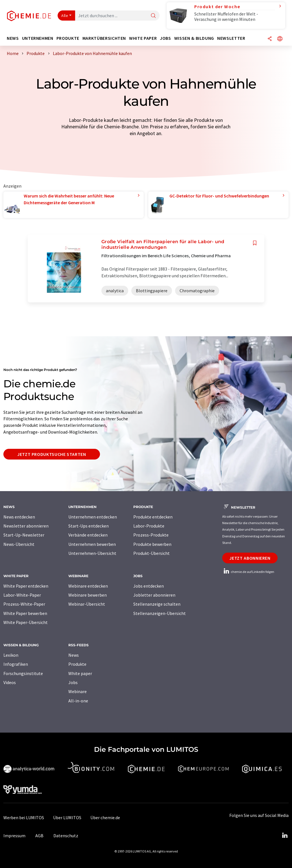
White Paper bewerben (25, 613)
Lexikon (11, 655)
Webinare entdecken (88, 586)
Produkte (77, 664)
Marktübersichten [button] (104, 38)
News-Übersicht (19, 544)
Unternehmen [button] (38, 38)
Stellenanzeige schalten (157, 604)
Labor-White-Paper (22, 595)
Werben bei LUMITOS (24, 818)
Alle (65, 16)
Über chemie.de (105, 818)
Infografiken (16, 664)
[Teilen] (270, 39)
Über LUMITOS (67, 818)
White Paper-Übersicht (26, 622)
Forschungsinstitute (23, 673)
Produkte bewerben (152, 544)
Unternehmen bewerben (92, 544)
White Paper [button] (143, 38)
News (74, 655)
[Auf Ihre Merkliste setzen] (255, 243)
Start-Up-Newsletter (24, 535)
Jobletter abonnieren (154, 595)
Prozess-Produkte (151, 535)
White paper (80, 673)
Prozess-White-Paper (24, 604)
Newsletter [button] (231, 38)
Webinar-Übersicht (87, 604)
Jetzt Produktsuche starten (52, 454)
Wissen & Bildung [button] (194, 38)
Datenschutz (66, 836)
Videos (10, 682)
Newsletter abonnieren (26, 526)
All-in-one (78, 701)
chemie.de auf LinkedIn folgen (248, 572)
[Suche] (153, 16)
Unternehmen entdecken (93, 517)
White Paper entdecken (26, 586)
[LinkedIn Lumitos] (285, 836)
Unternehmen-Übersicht (92, 553)
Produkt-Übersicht (152, 553)
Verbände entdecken (88, 535)
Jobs (73, 682)
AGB (39, 836)
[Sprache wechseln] (280, 39)
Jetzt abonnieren (250, 558)
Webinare (78, 691)
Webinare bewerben (88, 595)
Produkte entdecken (153, 517)
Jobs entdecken (149, 586)
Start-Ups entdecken (89, 526)
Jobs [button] (165, 38)
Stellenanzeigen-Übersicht (160, 613)
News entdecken (19, 517)
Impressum (14, 836)
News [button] (13, 38)
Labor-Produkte (149, 526)
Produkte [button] (68, 38)
